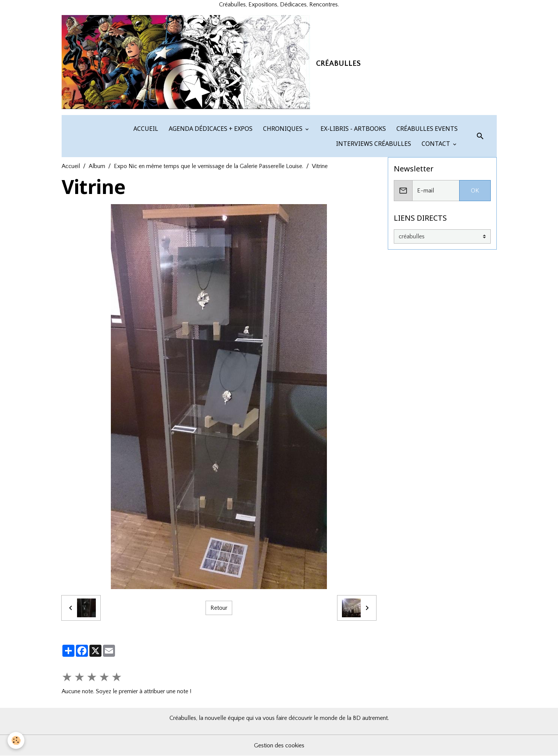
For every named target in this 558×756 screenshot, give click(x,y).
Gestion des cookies (279, 745)
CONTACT (436, 144)
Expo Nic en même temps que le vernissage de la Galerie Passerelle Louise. (209, 166)
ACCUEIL (145, 129)
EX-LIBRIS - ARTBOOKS (352, 129)
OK (475, 191)
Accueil (71, 166)
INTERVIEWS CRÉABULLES (373, 144)
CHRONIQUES (283, 129)
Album (97, 166)
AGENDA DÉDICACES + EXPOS (210, 129)
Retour (219, 608)
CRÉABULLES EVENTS (426, 129)
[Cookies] (16, 740)
